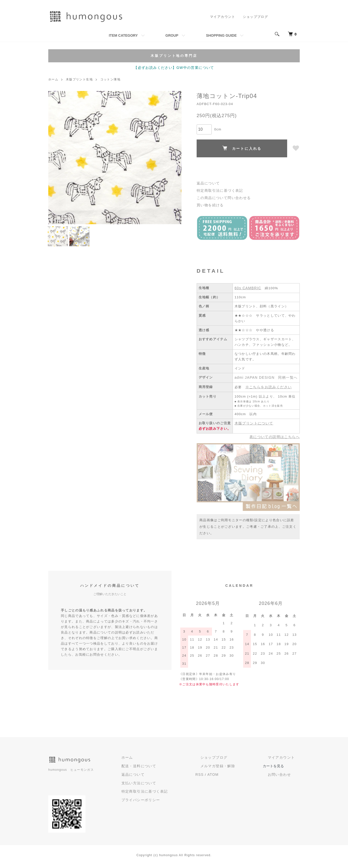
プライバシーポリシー (172, 801)
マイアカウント (223, 17)
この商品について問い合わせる (222, 196)
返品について (207, 183)
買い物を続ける (209, 203)
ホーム (53, 79)
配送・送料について (170, 768)
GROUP (172, 35)
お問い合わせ (285, 777)
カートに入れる (242, 148)
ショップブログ (255, 17)
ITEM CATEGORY (123, 35)
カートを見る (285, 768)
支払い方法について (170, 784)
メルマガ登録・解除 (236, 768)
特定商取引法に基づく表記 (218, 190)
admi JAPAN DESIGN (253, 382)
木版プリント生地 (79, 79)
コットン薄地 (110, 79)
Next (174, 157)
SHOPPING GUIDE (221, 35)
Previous (56, 157)
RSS (223, 776)
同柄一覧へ (284, 382)
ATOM (236, 776)
